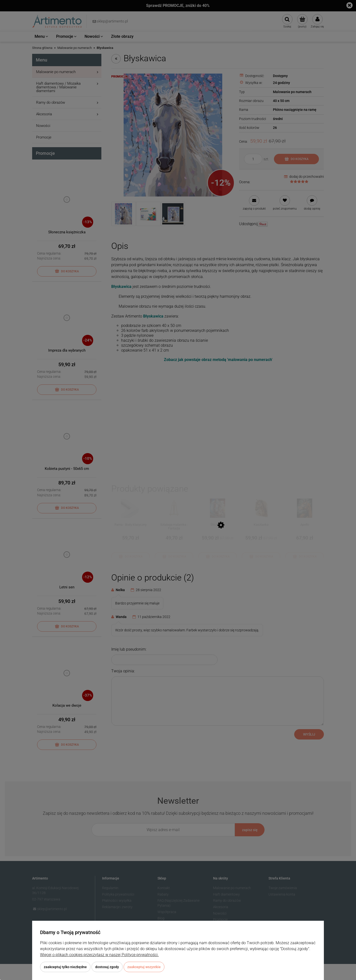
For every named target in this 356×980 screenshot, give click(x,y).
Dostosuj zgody (107, 967)
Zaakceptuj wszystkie (144, 967)
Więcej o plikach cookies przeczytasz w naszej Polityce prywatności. (99, 955)
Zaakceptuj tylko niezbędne (65, 967)
